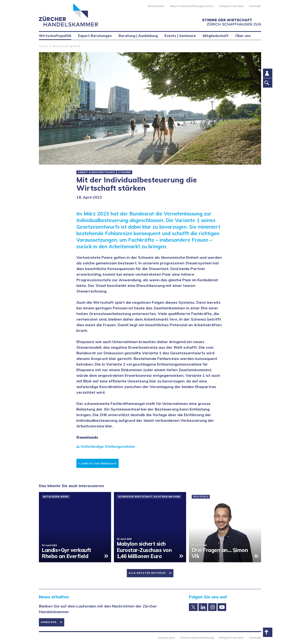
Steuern (124, 172)
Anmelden (49, 622)
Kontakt (255, 6)
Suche (141, 6)
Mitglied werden (232, 6)
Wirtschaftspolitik (67, 46)
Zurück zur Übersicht (97, 463)
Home (43, 46)
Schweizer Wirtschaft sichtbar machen (149, 497)
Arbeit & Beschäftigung (96, 172)
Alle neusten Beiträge (147, 573)
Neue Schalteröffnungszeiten (192, 6)
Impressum (167, 638)
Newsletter (156, 6)
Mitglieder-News (56, 497)
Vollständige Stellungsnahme (108, 446)
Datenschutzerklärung (197, 638)
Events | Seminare (180, 36)
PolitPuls (201, 497)
